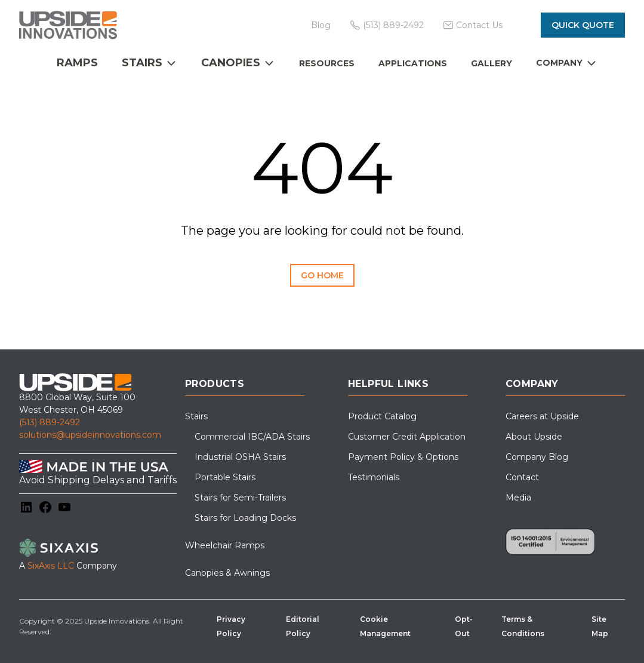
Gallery (492, 63)
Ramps (77, 63)
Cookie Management (385, 626)
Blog (321, 25)
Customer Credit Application (407, 437)
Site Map (600, 626)
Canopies (231, 63)
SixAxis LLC (51, 566)
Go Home (322, 275)
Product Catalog (382, 416)
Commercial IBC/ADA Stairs (252, 437)
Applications (413, 63)
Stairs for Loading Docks (245, 518)
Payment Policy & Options (403, 457)
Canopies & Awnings (227, 573)
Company (559, 63)
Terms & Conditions (523, 626)
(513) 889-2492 (50, 422)
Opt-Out (464, 626)
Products (215, 384)
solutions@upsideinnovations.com (90, 435)
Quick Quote (583, 25)
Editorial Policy (303, 626)
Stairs (142, 63)
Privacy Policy (231, 626)
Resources (327, 63)
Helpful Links (388, 384)
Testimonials (374, 477)
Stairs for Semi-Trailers (240, 498)
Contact (522, 477)
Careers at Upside (542, 416)
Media (518, 498)
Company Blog (537, 457)
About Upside (534, 437)
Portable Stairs (225, 477)
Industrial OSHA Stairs (240, 457)
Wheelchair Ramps (225, 545)
